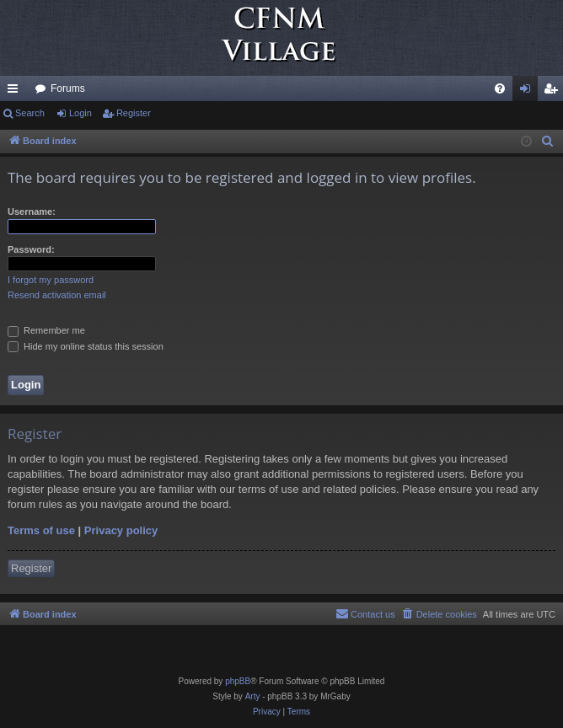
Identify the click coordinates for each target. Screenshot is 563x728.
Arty (253, 696)
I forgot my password (51, 280)
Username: (32, 211)
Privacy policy (121, 530)
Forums (68, 88)
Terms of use (41, 530)
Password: (31, 249)
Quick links (16, 92)
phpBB (238, 681)
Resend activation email (57, 295)
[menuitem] (500, 88)
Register (134, 113)
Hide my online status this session (86, 346)
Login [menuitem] (529, 92)
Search (30, 113)
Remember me (46, 330)
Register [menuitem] (554, 92)
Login (80, 113)
